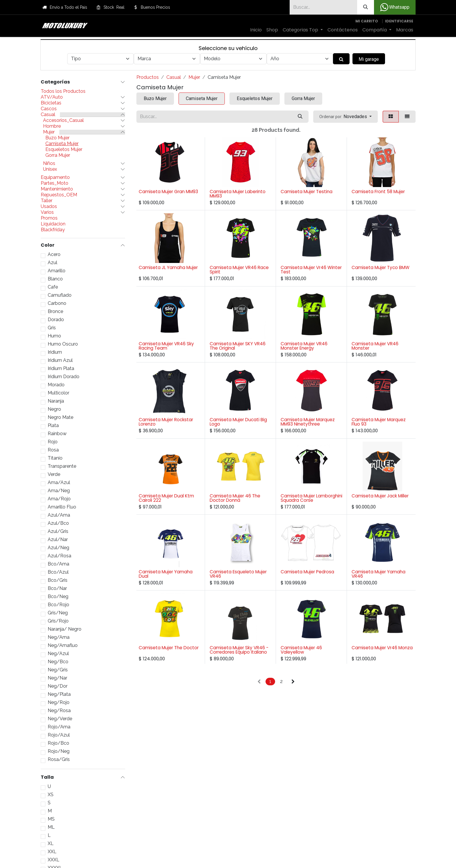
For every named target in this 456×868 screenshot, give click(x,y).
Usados (49, 207)
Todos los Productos (63, 91)
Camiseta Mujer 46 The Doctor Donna (235, 498)
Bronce (55, 312)
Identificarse (399, 21)
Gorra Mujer (58, 155)
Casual (48, 115)
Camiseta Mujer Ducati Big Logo (238, 422)
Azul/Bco (58, 523)
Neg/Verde (60, 719)
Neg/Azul (58, 654)
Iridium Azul (60, 360)
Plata (53, 426)
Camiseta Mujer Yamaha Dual (166, 574)
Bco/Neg (58, 597)
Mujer (49, 132)
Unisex (50, 169)
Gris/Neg (58, 613)
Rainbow (57, 434)
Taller (47, 201)
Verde (54, 474)
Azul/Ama (59, 515)
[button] (345, 117)
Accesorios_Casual (63, 120)
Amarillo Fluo (62, 507)
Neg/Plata (59, 694)
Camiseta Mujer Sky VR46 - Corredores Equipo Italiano (239, 650)
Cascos (49, 109)
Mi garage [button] (369, 59)
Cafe (53, 287)
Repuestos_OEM (59, 195)
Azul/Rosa (59, 556)
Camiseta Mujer (62, 144)
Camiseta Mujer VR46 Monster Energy (304, 346)
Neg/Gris (58, 670)
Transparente (62, 466)
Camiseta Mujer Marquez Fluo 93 (379, 422)
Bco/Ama (58, 564)
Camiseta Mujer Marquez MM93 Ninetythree (308, 422)
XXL (52, 852)
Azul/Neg (58, 548)
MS (51, 819)
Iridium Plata (61, 369)
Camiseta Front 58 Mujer (378, 192)
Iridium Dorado (64, 377)
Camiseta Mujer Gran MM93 (168, 192)
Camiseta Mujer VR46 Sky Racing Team (166, 346)
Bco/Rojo (58, 605)
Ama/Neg (59, 491)
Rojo (53, 442)
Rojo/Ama (59, 727)
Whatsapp (395, 7)
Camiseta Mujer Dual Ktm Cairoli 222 (166, 498)
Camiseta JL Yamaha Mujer (168, 267)
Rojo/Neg (59, 751)
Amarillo (57, 271)
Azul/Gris (58, 531)
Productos (148, 77)
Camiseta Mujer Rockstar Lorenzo (166, 422)
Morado (56, 385)
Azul (52, 263)
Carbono (57, 303)
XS (51, 795)
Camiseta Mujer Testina (307, 192)
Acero (54, 255)
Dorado (56, 320)
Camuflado (60, 295)
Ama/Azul (59, 483)
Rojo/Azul (59, 735)
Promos (49, 218)
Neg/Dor (58, 686)
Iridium (55, 352)
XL (51, 844)
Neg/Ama (59, 637)
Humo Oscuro (63, 344)
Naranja (56, 401)
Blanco (55, 279)
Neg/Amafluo (63, 645)
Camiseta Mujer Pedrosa (307, 572)
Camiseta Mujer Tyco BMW (381, 267)
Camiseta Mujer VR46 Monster (375, 346)
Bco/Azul (58, 572)
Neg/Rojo (59, 702)
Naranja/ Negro (65, 629)
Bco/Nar (57, 588)
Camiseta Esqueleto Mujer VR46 (238, 574)
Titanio (55, 458)
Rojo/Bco (58, 743)
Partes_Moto (55, 183)
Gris (52, 328)
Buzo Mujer (57, 138)
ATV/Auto (52, 97)
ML (51, 827)
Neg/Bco (58, 662)
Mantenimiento (57, 189)
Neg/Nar (57, 678)
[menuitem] (256, 30)
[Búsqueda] (366, 7)
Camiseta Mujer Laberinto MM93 (238, 194)
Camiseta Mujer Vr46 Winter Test (311, 270)
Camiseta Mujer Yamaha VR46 (378, 574)
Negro (54, 409)
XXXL (54, 860)
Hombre (52, 126)
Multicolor (58, 393)
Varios (47, 212)
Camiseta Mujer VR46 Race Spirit (239, 270)
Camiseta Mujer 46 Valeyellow (301, 650)
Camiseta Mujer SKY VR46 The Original (238, 346)
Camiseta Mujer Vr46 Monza (382, 648)
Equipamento (55, 177)
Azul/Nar (58, 540)
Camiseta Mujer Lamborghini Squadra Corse (311, 498)
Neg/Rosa (59, 711)
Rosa (53, 450)
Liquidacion (53, 224)
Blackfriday (53, 230)
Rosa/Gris (59, 760)
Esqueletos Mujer (64, 150)
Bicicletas (51, 103)
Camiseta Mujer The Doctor (169, 648)
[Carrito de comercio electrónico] (367, 21)
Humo (54, 336)
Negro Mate (60, 417)
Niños (49, 163)
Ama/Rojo (59, 499)
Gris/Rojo (58, 621)
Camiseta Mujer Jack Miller (380, 496)
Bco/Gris (58, 580)
